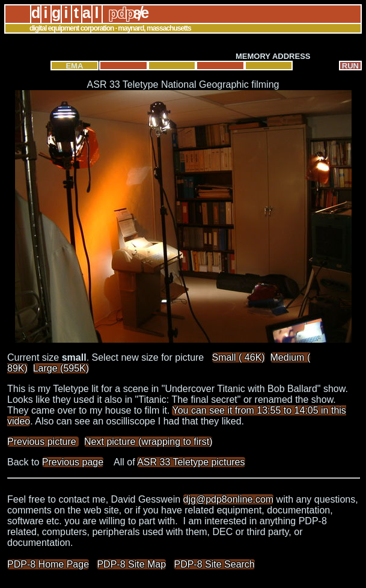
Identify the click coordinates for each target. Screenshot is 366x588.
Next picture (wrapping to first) (148, 442)
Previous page (73, 462)
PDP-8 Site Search (214, 564)
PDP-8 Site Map (131, 564)
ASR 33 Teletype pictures (191, 462)
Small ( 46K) (239, 357)
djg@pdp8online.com (229, 499)
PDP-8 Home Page (48, 564)
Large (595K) (61, 368)
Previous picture (43, 442)
